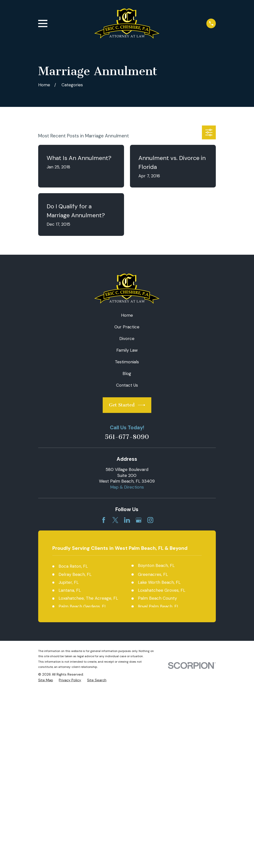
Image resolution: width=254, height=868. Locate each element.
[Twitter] (115, 520)
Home (127, 315)
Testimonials (127, 362)
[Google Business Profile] (139, 520)
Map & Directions (127, 487)
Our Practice (127, 327)
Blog (127, 373)
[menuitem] (46, 680)
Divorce (127, 339)
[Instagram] (150, 520)
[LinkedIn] (127, 520)
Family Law (127, 350)
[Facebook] (104, 520)
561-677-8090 (127, 437)
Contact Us (127, 385)
